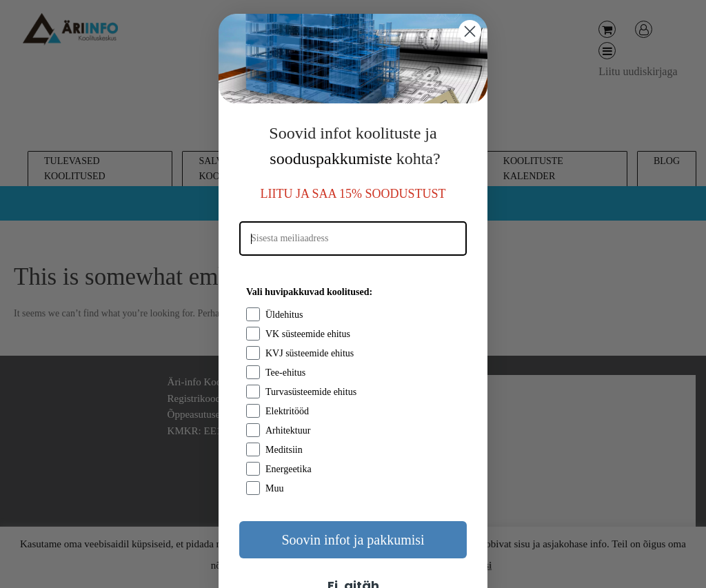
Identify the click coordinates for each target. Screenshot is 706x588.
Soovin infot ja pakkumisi (353, 540)
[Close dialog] (470, 31)
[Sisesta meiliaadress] (353, 239)
